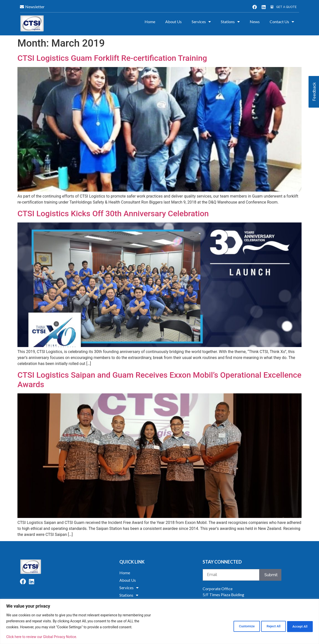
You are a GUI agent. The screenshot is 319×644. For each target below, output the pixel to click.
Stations (230, 22)
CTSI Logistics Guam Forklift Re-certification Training (112, 58)
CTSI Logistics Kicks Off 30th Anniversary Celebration (113, 214)
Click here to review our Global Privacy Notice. (42, 637)
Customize (234, 626)
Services (201, 22)
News (255, 22)
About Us (173, 22)
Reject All (266, 626)
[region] (159, 621)
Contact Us (282, 22)
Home (150, 22)
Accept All (298, 626)
